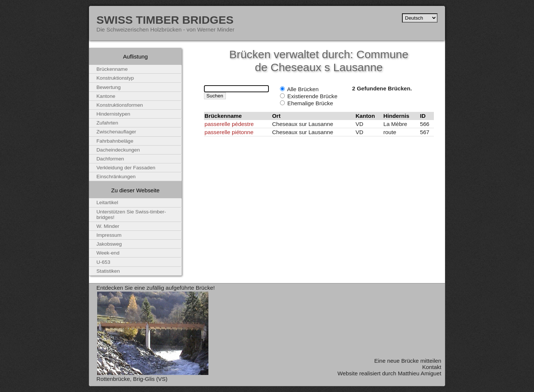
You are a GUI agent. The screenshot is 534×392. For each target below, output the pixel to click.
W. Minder (108, 226)
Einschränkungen (116, 177)
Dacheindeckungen (118, 150)
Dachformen (110, 159)
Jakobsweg (109, 244)
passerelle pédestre (229, 124)
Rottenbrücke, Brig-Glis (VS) (132, 379)
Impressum (109, 235)
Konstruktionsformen (120, 105)
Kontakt (432, 367)
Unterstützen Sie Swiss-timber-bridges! (131, 215)
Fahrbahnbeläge (115, 141)
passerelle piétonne (229, 132)
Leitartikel (107, 202)
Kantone (106, 96)
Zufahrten (107, 123)
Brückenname (112, 69)
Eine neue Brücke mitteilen (408, 361)
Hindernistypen (113, 114)
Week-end (108, 253)
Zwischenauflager (116, 132)
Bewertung (108, 87)
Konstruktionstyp (115, 78)
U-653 (103, 262)
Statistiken (108, 271)
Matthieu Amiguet (420, 373)
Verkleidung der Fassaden (126, 168)
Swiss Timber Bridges (165, 20)
